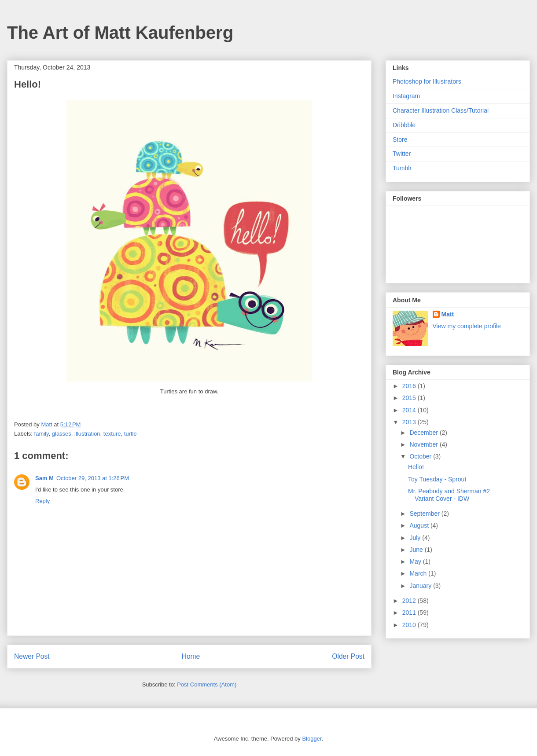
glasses (62, 434)
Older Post (348, 656)
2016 (410, 386)
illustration (87, 434)
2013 (410, 422)
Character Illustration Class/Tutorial (441, 110)
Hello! (416, 467)
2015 (410, 398)
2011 (410, 613)
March (419, 573)
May (416, 561)
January (421, 586)
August (420, 525)
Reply (42, 501)
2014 (410, 410)
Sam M (44, 478)
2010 (410, 625)
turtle (131, 434)
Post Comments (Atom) (207, 684)
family (42, 434)
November (424, 444)
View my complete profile (467, 326)
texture (112, 434)
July (416, 538)
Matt (448, 314)
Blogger (312, 739)
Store (400, 139)
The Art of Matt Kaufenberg (120, 33)
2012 (410, 601)
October (421, 456)
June (417, 550)
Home (191, 656)
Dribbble (404, 125)
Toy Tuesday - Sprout (437, 479)
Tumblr (402, 168)
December (424, 433)
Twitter (402, 154)
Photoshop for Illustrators (427, 81)
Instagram (406, 96)
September (425, 514)
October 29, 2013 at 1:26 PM (93, 478)
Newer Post (32, 656)
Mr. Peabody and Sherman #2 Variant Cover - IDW (449, 495)
